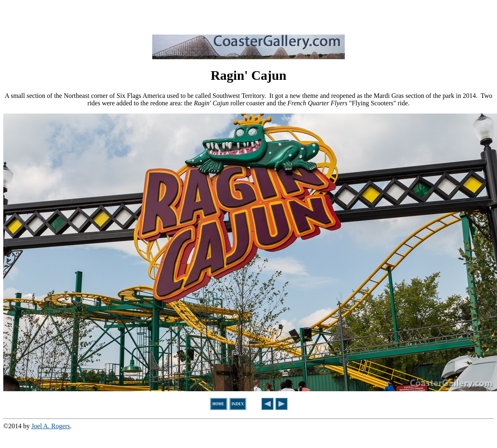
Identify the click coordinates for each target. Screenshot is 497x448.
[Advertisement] (248, 16)
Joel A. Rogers (51, 426)
